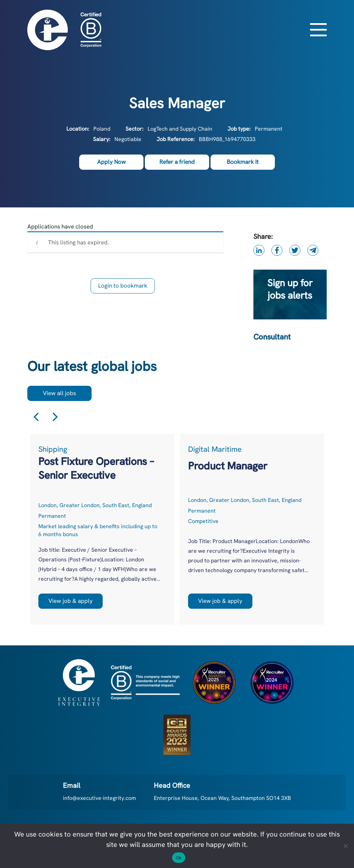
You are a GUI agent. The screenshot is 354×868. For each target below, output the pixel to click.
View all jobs (59, 393)
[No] (345, 846)
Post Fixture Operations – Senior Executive (96, 468)
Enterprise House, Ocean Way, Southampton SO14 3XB (222, 798)
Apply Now (111, 162)
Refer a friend (177, 162)
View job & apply (71, 601)
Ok (179, 858)
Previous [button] (36, 417)
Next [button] (55, 417)
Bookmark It (243, 162)
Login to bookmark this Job (123, 288)
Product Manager (228, 466)
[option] (102, 529)
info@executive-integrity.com (99, 798)
